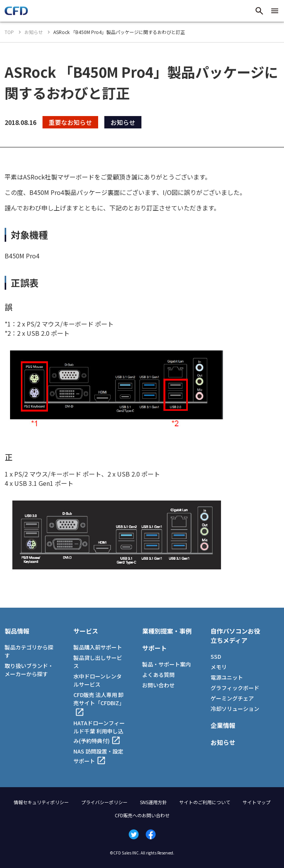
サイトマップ (257, 802)
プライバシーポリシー (104, 802)
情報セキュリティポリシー (41, 802)
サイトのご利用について (205, 802)
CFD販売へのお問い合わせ (142, 815)
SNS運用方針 (153, 802)
